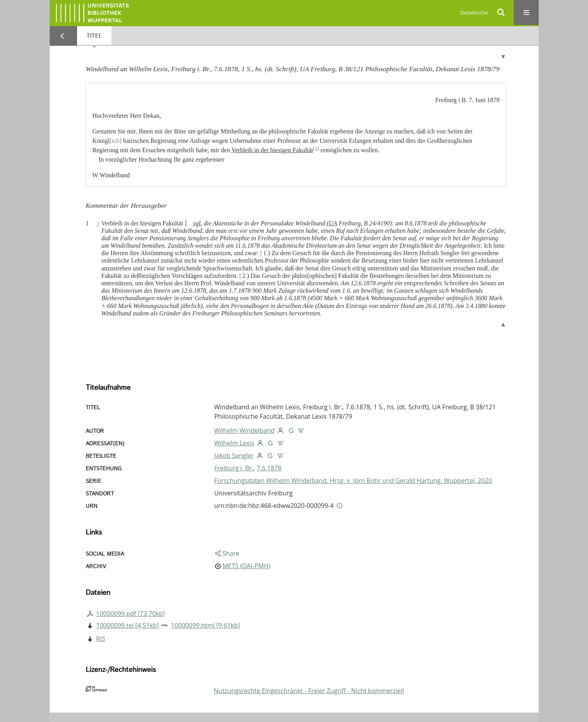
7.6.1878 (269, 468)
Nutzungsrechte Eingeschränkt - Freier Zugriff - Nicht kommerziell (309, 691)
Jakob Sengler (234, 456)
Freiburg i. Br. (234, 468)
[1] (316, 148)
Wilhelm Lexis (234, 443)
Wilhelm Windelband (245, 430)
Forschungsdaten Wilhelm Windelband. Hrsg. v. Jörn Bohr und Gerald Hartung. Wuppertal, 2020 (353, 481)
